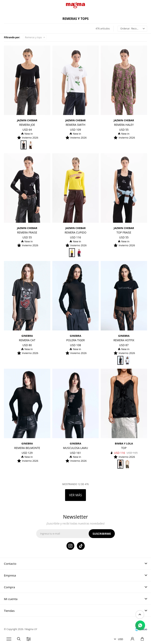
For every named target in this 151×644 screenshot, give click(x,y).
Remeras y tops (33, 37)
